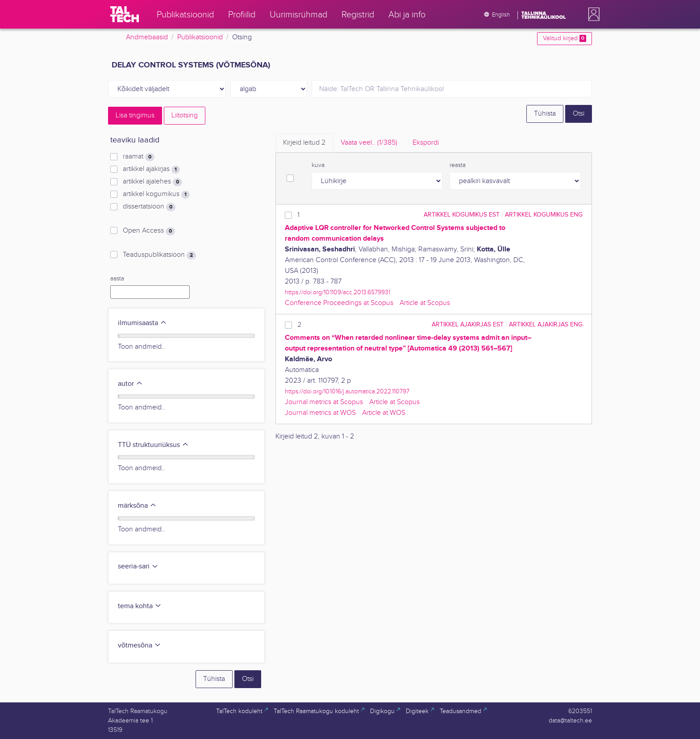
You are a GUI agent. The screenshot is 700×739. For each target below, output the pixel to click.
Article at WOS (384, 413)
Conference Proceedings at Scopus (339, 303)
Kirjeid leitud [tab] (304, 143)
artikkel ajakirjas (151, 169)
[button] (592, 14)
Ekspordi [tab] (426, 143)
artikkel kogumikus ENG (544, 215)
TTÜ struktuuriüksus (153, 445)
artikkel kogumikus (156, 194)
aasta (117, 279)
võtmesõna (140, 645)
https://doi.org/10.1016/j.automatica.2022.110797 (347, 391)
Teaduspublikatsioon (159, 255)
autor (130, 384)
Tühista (545, 114)
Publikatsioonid (200, 37)
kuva (318, 165)
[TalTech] (125, 14)
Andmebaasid (147, 37)
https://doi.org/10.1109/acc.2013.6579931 (337, 292)
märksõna (137, 506)
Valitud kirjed (565, 38)
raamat (139, 157)
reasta (458, 165)
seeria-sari (138, 566)
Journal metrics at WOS (320, 413)
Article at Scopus (425, 303)
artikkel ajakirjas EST (468, 324)
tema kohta (140, 606)
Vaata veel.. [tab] (369, 143)
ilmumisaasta (142, 323)
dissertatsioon (149, 207)
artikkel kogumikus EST (462, 215)
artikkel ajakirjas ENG (546, 324)
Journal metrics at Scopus (324, 402)
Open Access (149, 231)
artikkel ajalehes (152, 182)
